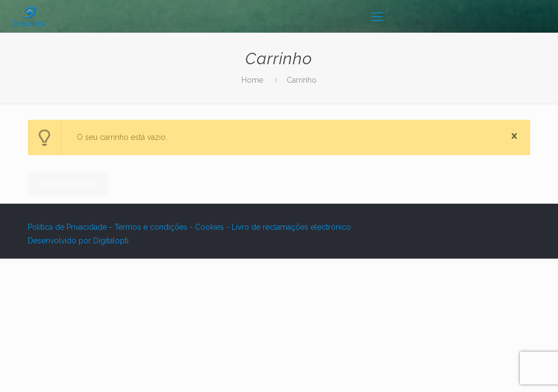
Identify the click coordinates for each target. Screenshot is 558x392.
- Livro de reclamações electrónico (289, 227)
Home (252, 80)
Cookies (211, 227)
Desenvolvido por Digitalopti (78, 241)
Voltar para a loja (68, 183)
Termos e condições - (155, 227)
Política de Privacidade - (71, 227)
